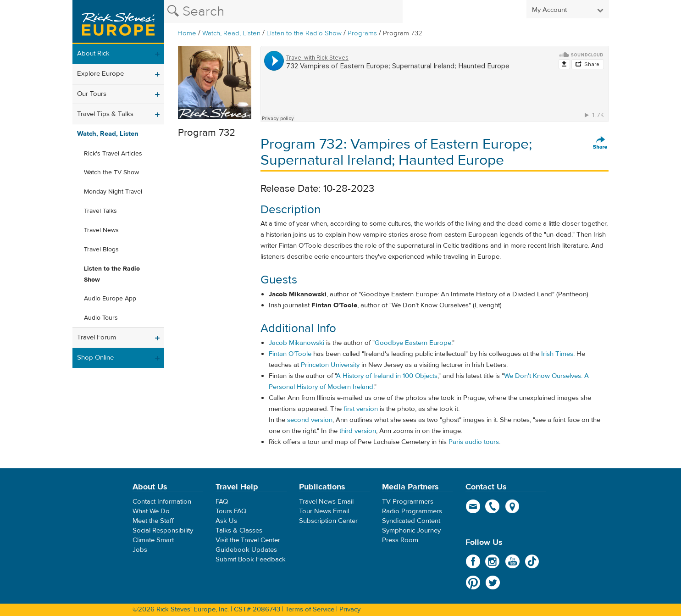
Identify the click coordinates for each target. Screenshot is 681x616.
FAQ (222, 502)
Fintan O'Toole (290, 354)
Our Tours (92, 94)
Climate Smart (153, 540)
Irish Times (557, 354)
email (473, 506)
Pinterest (473, 583)
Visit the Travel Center (248, 540)
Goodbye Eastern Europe (413, 343)
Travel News (101, 230)
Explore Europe (100, 74)
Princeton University (330, 365)
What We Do (151, 511)
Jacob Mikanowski (296, 343)
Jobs (140, 550)
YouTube (512, 561)
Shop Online (95, 358)
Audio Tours (101, 318)
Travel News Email (326, 502)
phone (493, 506)
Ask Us (226, 521)
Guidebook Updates (246, 550)
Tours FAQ (231, 511)
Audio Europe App (110, 299)
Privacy (350, 609)
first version (361, 409)
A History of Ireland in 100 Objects (387, 376)
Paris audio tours (474, 442)
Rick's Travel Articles (113, 154)
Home (187, 33)
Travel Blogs (101, 250)
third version (358, 431)
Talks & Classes (239, 530)
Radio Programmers (412, 511)
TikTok (532, 561)
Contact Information (162, 502)
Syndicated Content (411, 521)
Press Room (400, 540)
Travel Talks (100, 211)
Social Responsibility (163, 530)
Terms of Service (310, 609)
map (512, 506)
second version (310, 420)
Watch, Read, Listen (231, 33)
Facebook (473, 561)
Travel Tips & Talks (105, 114)
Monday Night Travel (113, 192)
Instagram (493, 561)
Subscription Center (328, 521)
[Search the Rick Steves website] (283, 11)
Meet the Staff (153, 521)
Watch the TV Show (111, 172)
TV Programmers (408, 502)
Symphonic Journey (411, 530)
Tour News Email (324, 511)
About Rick (93, 53)
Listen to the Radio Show (304, 33)
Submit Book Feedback (251, 559)
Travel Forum (97, 337)
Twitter (493, 583)
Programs (362, 33)
